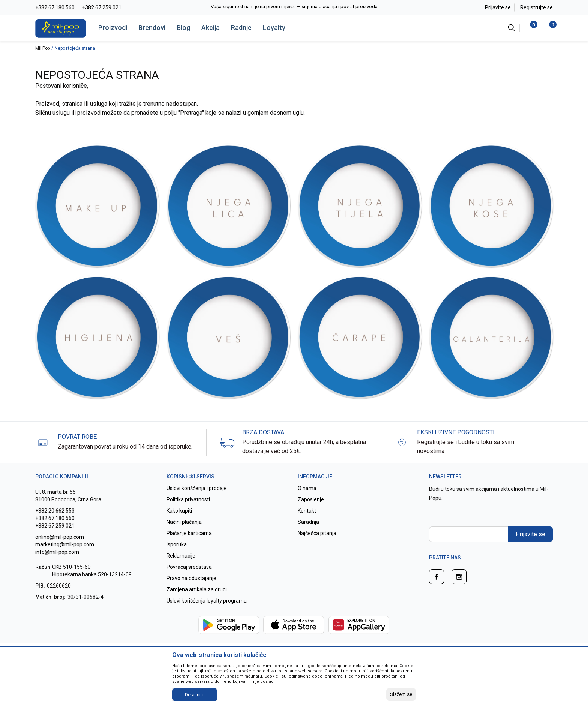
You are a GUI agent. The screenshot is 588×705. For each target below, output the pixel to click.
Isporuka (177, 544)
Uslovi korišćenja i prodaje (197, 488)
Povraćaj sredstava (189, 567)
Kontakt (307, 511)
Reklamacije (181, 556)
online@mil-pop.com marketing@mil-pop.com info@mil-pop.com (65, 544)
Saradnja (308, 522)
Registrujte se (536, 7)
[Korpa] (549, 28)
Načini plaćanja (184, 522)
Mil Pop (43, 48)
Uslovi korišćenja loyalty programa (207, 601)
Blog (183, 28)
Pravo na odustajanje (191, 578)
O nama (307, 488)
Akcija (211, 28)
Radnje (241, 28)
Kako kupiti (179, 511)
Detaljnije (195, 695)
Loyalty (274, 28)
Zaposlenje (311, 499)
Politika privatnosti (188, 499)
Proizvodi (113, 28)
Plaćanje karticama (189, 533)
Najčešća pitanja (317, 533)
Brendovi (152, 28)
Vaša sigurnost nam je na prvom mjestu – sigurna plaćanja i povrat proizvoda (294, 7)
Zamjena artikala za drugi (197, 589)
